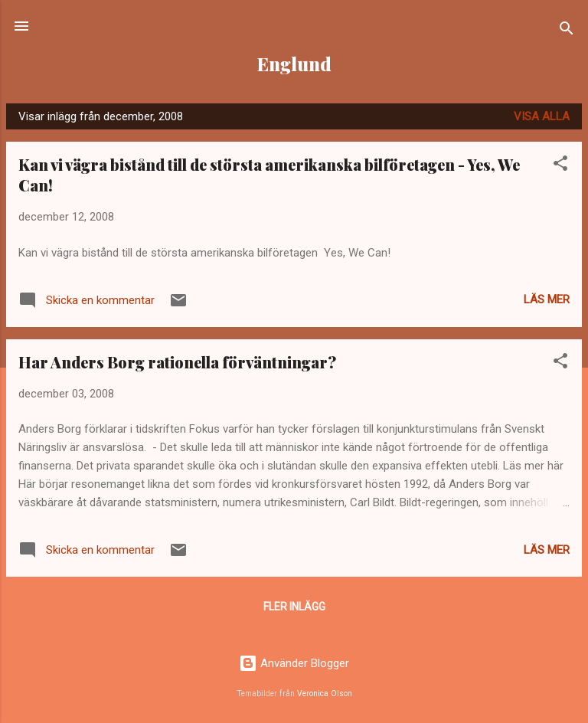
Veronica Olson (325, 694)
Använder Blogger (294, 663)
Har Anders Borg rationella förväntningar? (177, 362)
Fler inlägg (294, 607)
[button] (560, 166)
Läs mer (547, 299)
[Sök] (567, 31)
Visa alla (542, 116)
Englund (294, 64)
